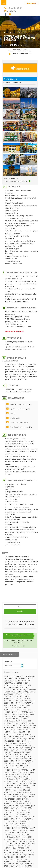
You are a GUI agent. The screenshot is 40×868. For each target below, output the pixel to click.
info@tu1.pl (12, 11)
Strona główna (17, 50)
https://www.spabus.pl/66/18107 (16, 181)
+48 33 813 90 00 (15, 8)
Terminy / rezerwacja (20, 68)
